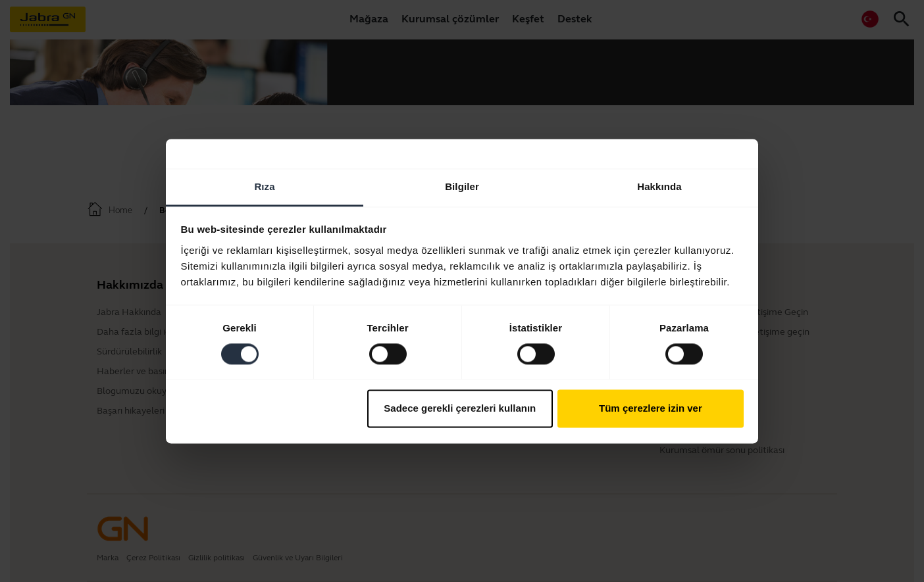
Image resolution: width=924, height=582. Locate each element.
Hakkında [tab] (659, 186)
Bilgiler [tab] (462, 186)
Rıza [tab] (264, 186)
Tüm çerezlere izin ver (651, 409)
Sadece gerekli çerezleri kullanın (460, 409)
